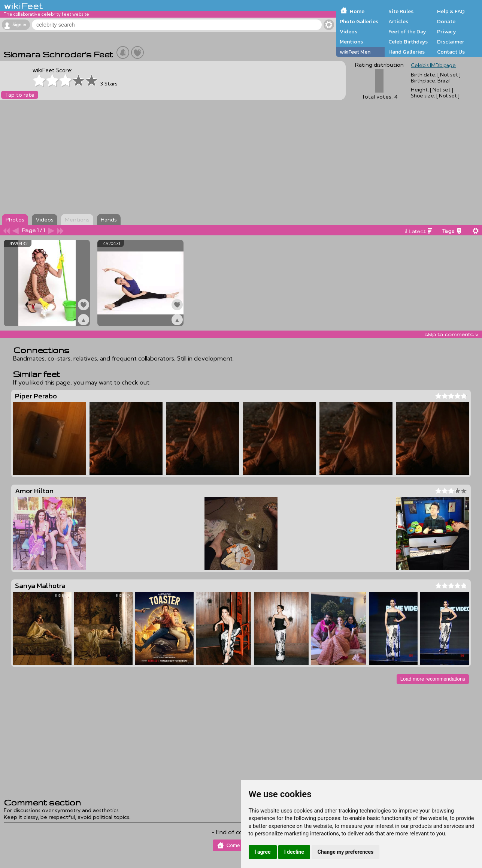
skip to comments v (451, 334)
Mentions (351, 42)
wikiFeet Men (355, 52)
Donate (446, 21)
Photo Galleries (359, 21)
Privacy (447, 31)
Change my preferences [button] (345, 852)
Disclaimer (451, 42)
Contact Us (451, 52)
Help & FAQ (451, 11)
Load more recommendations (433, 679)
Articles (398, 21)
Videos (348, 31)
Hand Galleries (407, 52)
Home (357, 11)
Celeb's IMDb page (433, 65)
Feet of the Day (407, 31)
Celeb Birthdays (408, 42)
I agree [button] (263, 852)
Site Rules (401, 11)
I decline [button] (294, 852)
